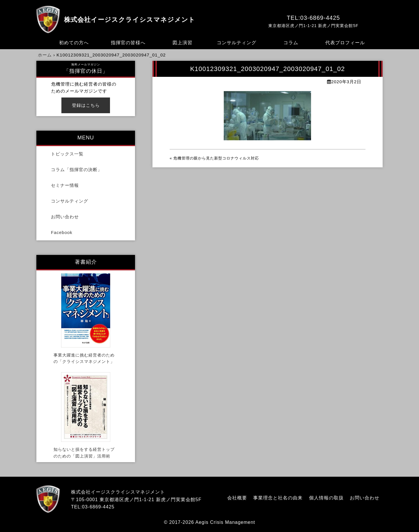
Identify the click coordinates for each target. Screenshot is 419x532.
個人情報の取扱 (326, 498)
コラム (291, 43)
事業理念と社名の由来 (278, 498)
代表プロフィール (345, 43)
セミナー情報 (65, 185)
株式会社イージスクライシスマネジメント (130, 20)
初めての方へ (74, 43)
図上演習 (182, 43)
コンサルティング (237, 43)
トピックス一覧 (67, 154)
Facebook (62, 232)
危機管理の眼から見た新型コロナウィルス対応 (216, 158)
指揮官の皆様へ (128, 43)
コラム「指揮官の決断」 (77, 170)
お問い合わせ (65, 217)
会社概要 (237, 498)
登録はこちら (86, 105)
